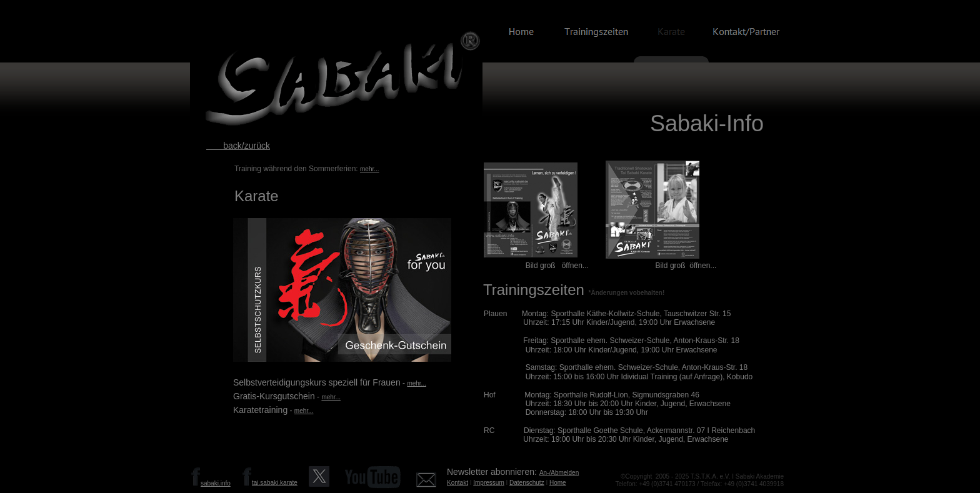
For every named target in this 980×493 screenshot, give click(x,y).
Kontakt (457, 483)
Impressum (488, 483)
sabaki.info (216, 483)
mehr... (370, 169)
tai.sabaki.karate (275, 483)
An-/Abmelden (559, 473)
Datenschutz (527, 483)
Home (558, 483)
